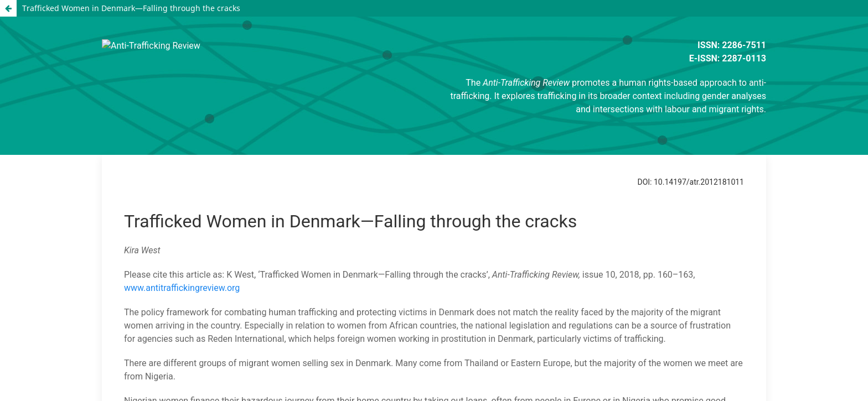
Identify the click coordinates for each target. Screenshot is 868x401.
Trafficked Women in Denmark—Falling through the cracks (131, 8)
